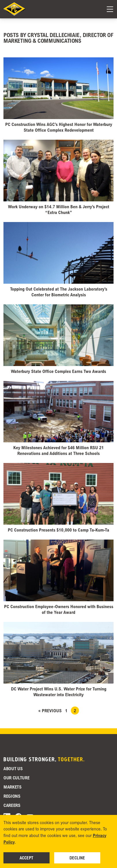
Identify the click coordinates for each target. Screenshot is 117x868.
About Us (13, 768)
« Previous (50, 711)
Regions (12, 796)
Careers (12, 805)
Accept (27, 858)
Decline (77, 858)
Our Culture (16, 778)
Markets (13, 787)
